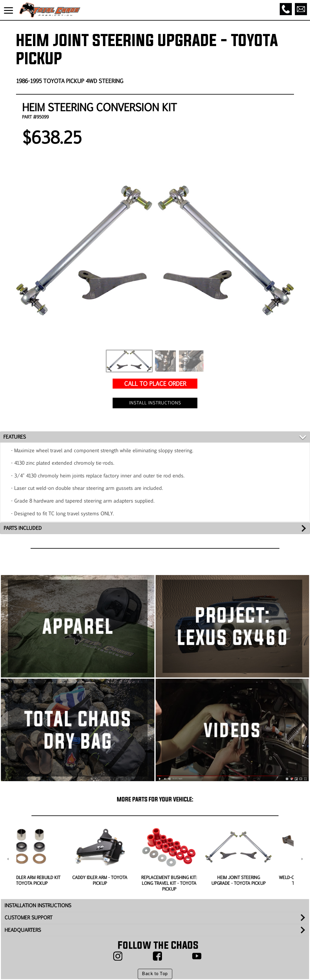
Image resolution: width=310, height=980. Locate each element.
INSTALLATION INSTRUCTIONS (38, 905)
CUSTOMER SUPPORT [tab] (28, 917)
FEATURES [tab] (15, 437)
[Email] (301, 9)
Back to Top (155, 974)
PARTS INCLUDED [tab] (23, 528)
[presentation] (8, 859)
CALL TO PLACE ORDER (155, 383)
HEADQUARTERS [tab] (23, 930)
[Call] (286, 9)
